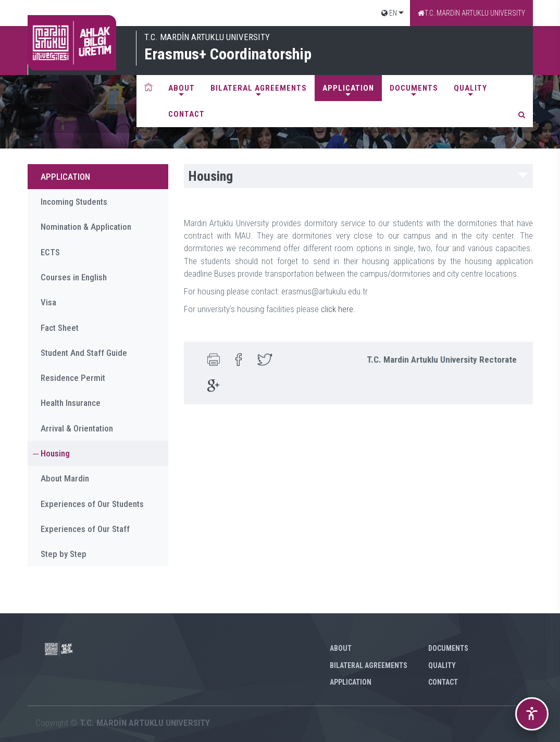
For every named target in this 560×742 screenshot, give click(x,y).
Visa (48, 302)
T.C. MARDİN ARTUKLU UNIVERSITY (471, 13)
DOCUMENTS (414, 88)
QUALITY (470, 88)
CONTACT (186, 114)
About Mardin (65, 478)
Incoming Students (74, 202)
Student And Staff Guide (84, 353)
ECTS (50, 252)
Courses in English (74, 277)
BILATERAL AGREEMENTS (259, 88)
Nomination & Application (86, 227)
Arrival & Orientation (77, 428)
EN (389, 13)
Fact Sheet (60, 328)
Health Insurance (71, 403)
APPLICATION (348, 88)
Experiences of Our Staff (85, 529)
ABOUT (182, 88)
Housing (55, 453)
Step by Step (64, 554)
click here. (338, 309)
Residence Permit (73, 378)
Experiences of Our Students (92, 504)
